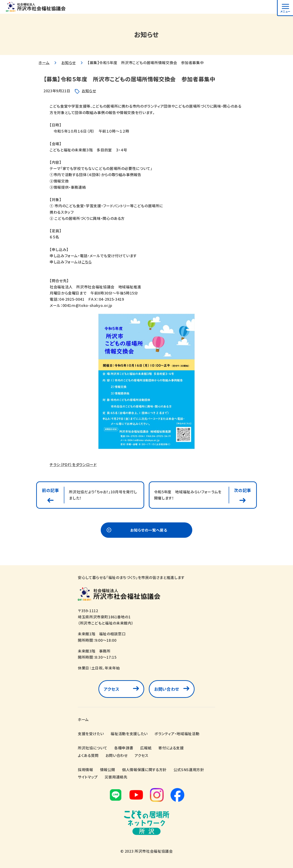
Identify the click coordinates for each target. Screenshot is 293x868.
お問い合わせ (167, 689)
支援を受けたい (91, 734)
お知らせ (69, 63)
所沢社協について (93, 748)
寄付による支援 (171, 748)
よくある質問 (88, 755)
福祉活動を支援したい (129, 734)
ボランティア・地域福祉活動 (177, 734)
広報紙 (146, 748)
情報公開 (108, 770)
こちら (87, 262)
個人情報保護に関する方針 (144, 770)
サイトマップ (88, 777)
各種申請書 (124, 748)
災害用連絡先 (116, 777)
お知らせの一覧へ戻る (149, 530)
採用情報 (85, 770)
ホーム (44, 63)
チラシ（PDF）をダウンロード (73, 464)
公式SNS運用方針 (189, 770)
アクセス (112, 689)
